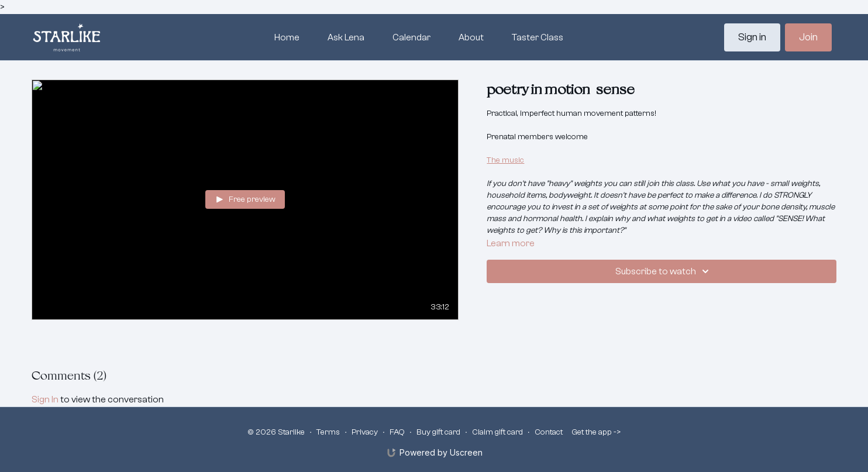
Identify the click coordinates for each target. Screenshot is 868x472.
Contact (549, 432)
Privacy (365, 432)
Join (808, 37)
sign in (45, 399)
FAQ (397, 432)
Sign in (752, 37)
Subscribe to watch (664, 271)
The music (505, 160)
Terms (328, 432)
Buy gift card (438, 432)
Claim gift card (497, 432)
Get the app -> (596, 432)
